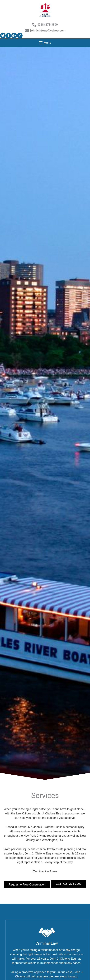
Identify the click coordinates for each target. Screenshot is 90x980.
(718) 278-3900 (45, 25)
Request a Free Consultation (27, 885)
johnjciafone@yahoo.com (45, 31)
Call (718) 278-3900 (69, 884)
